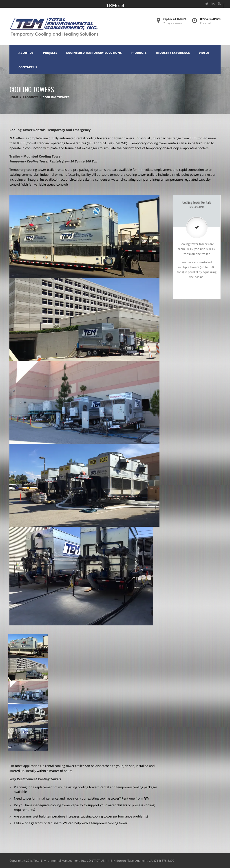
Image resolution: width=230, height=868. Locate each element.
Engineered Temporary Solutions (94, 53)
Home (14, 97)
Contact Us (28, 67)
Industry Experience (173, 53)
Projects (50, 53)
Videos (204, 53)
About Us (26, 53)
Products (139, 53)
